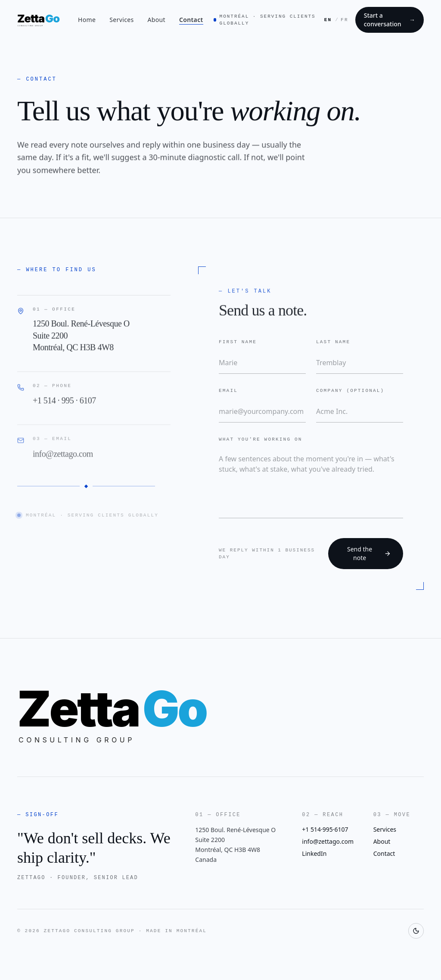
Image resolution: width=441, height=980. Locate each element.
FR (345, 20)
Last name (333, 341)
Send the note (369, 553)
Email (228, 390)
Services (121, 20)
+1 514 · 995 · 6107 (64, 404)
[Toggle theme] (416, 931)
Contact (191, 20)
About (157, 20)
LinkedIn (314, 853)
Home (87, 20)
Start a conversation (390, 20)
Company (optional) (350, 390)
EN (328, 20)
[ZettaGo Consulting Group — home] (42, 20)
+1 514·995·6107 (325, 829)
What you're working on (261, 439)
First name (238, 341)
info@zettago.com (63, 457)
